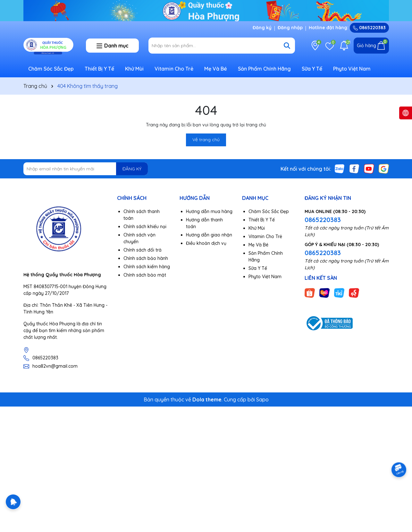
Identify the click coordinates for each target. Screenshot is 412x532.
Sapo (262, 399)
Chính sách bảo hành (146, 258)
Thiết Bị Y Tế (99, 69)
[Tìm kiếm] (287, 46)
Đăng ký (262, 28)
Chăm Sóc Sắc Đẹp (51, 69)
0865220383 (369, 28)
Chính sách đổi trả (143, 250)
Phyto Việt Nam (352, 69)
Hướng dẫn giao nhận (209, 235)
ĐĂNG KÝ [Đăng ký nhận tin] (132, 169)
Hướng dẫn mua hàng (209, 211)
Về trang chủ (206, 140)
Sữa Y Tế (312, 69)
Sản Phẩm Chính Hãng (264, 69)
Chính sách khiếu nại (145, 227)
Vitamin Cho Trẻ (174, 69)
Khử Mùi (134, 69)
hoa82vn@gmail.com (55, 366)
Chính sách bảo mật (145, 275)
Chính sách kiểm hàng (147, 267)
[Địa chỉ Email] (86, 169)
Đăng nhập (290, 28)
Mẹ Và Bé (216, 69)
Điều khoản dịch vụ (206, 243)
